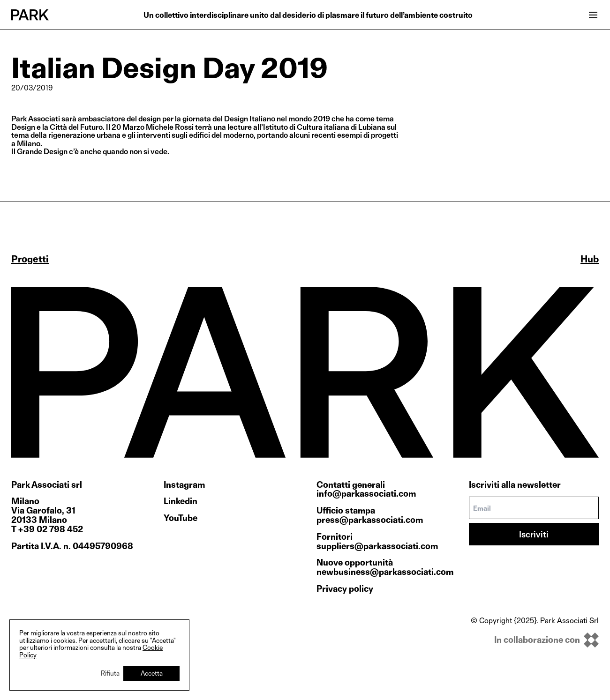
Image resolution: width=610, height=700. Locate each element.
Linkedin (181, 501)
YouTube (181, 518)
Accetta (152, 673)
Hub (590, 259)
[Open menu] (593, 15)
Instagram (184, 485)
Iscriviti (534, 534)
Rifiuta (110, 673)
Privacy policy (345, 589)
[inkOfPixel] (535, 640)
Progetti (30, 259)
